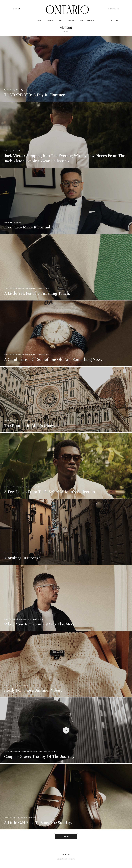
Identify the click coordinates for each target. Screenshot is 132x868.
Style (40, 20)
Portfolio (71, 20)
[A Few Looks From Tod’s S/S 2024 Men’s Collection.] (66, 471)
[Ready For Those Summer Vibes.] (66, 669)
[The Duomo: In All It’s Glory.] (66, 404)
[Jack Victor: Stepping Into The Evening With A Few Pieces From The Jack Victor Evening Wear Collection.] (66, 140)
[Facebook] (14, 9)
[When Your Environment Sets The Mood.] (66, 603)
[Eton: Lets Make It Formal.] (66, 206)
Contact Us (91, 20)
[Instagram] (16, 9)
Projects (50, 20)
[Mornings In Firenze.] (66, 537)
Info (82, 20)
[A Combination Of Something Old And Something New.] (66, 338)
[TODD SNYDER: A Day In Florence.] (66, 69)
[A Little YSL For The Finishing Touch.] (66, 272)
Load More (66, 836)
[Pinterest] (19, 9)
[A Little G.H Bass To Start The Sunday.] (66, 801)
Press (60, 20)
